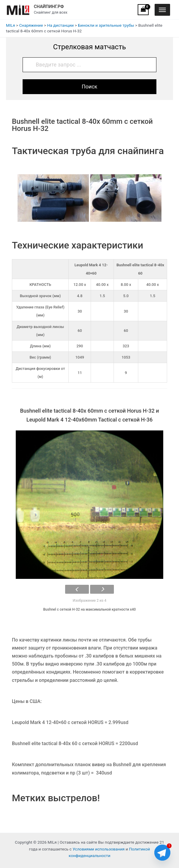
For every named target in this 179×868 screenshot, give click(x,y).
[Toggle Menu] (162, 9)
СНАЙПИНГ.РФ (49, 7)
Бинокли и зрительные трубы (106, 25)
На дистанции (60, 25)
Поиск (90, 87)
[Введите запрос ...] (89, 65)
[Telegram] (162, 853)
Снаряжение (31, 25)
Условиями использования (99, 849)
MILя (11, 25)
